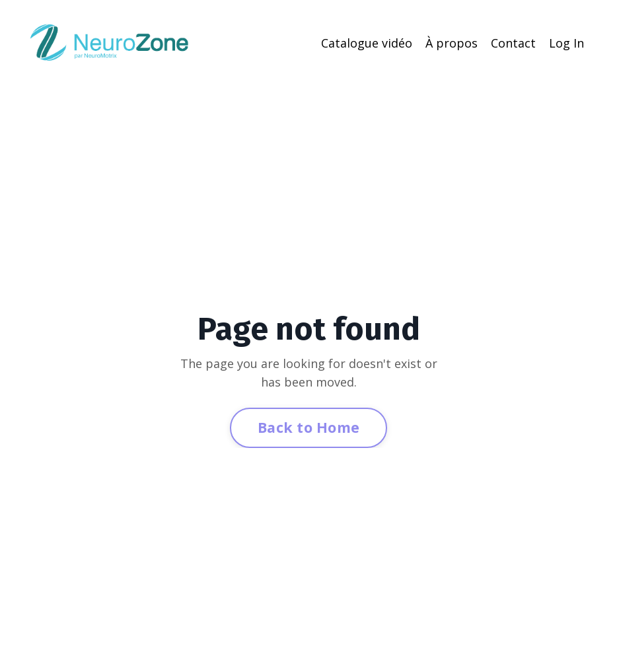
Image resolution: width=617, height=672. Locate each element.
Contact (513, 43)
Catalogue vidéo (367, 43)
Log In (566, 43)
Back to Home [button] (308, 427)
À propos (452, 43)
